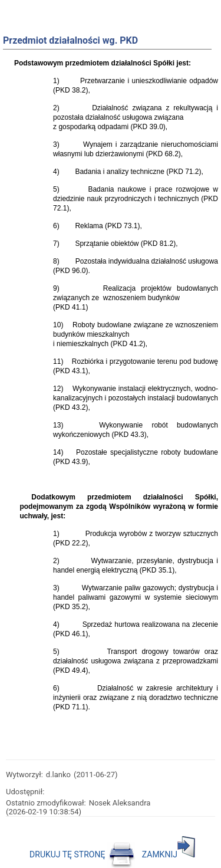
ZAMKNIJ (169, 854)
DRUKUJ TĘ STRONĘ (82, 854)
